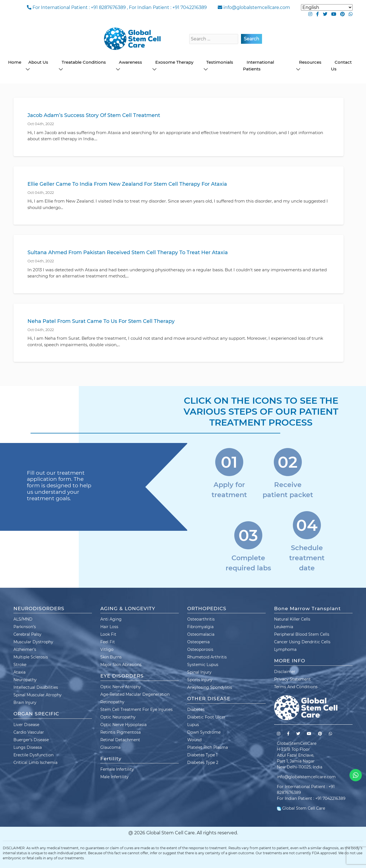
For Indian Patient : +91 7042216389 (168, 7)
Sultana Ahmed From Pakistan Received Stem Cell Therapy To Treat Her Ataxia (128, 252)
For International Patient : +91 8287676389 (79, 7)
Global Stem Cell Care (301, 808)
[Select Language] (327, 7)
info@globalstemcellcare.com (257, 7)
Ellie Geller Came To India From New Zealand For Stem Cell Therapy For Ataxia (127, 184)
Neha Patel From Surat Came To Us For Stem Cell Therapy (101, 321)
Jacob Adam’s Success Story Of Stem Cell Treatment (94, 115)
